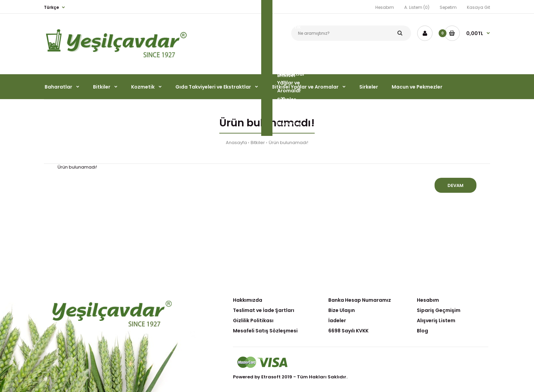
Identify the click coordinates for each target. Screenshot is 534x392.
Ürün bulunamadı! (288, 143)
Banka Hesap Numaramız (360, 300)
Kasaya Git (478, 7)
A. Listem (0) (417, 7)
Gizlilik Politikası (253, 320)
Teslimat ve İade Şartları (264, 310)
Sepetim (448, 7)
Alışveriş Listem (436, 320)
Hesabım (385, 7)
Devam (456, 185)
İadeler (337, 320)
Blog (422, 331)
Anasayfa (236, 143)
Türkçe (51, 7)
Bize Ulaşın (342, 310)
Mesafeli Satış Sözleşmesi (265, 331)
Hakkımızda (248, 300)
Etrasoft (271, 377)
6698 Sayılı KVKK (348, 331)
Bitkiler (258, 143)
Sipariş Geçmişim (439, 310)
